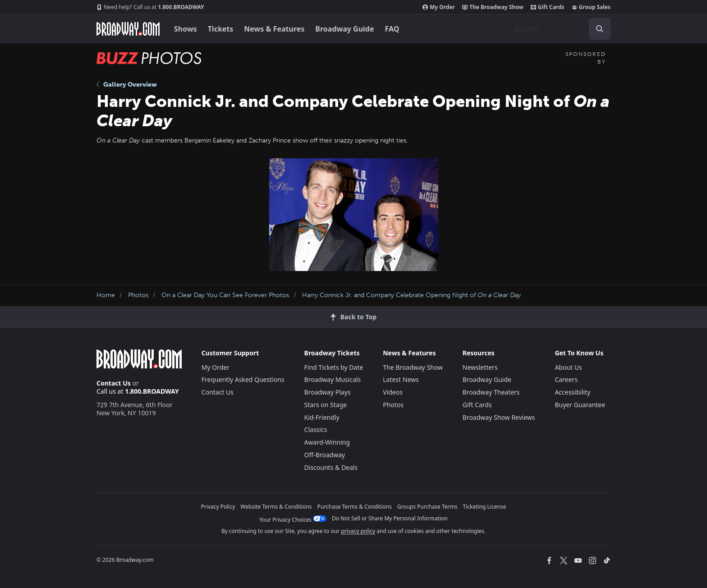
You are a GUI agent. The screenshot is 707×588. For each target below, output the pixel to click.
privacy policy (358, 531)
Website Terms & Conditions (276, 507)
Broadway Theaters (491, 392)
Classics (316, 430)
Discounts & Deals (331, 467)
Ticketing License (485, 507)
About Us (568, 367)
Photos (138, 295)
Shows (186, 29)
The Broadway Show (493, 7)
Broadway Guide (344, 29)
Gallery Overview (127, 85)
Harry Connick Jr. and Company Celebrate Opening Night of (411, 295)
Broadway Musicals (333, 379)
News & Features (274, 29)
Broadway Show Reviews (499, 417)
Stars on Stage (326, 405)
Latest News (401, 379)
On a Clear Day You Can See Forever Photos (225, 295)
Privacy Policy (218, 507)
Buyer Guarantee (580, 405)
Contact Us (114, 383)
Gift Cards (548, 7)
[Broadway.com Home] (128, 29)
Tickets (221, 29)
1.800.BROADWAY (150, 7)
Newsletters (480, 367)
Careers (566, 379)
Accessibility (572, 392)
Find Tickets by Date (334, 367)
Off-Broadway (325, 455)
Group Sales (591, 7)
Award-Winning (327, 442)
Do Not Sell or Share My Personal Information (390, 518)
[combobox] (559, 29)
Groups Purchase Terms (427, 507)
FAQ (392, 29)
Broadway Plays (328, 392)
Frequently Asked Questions (243, 379)
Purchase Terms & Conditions (355, 507)
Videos (393, 392)
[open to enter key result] (600, 29)
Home (106, 295)
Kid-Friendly (322, 417)
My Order (439, 7)
